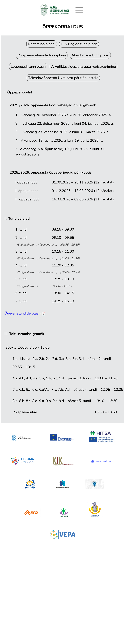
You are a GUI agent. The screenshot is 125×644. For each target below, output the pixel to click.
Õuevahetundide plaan (25, 313)
